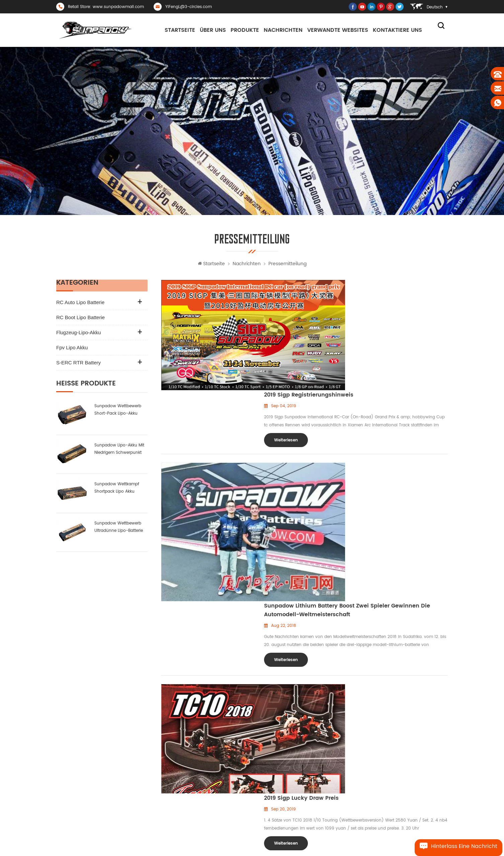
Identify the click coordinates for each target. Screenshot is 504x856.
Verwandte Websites (338, 30)
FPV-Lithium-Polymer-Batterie (286, 780)
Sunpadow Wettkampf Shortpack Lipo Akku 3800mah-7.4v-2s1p (117, 490)
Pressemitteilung (287, 266)
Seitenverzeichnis (198, 803)
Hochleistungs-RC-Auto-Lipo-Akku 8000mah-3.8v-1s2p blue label (405, 757)
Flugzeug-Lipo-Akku (78, 334)
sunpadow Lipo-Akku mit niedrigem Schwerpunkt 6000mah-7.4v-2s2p (119, 451)
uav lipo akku (270, 791)
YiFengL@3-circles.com (189, 7)
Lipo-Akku (266, 757)
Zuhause (190, 746)
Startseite (180, 30)
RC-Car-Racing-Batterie (280, 746)
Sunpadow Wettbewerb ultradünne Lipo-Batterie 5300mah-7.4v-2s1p (119, 529)
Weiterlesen (286, 331)
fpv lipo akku (72, 349)
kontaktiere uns (397, 30)
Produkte (245, 30)
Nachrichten (283, 30)
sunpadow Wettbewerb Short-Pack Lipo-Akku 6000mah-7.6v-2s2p (118, 412)
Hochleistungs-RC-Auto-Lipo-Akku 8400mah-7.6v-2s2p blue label (405, 746)
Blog (186, 814)
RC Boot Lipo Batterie (80, 319)
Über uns (213, 30)
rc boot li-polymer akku (280, 768)
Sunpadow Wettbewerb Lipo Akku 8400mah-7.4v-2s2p (405, 780)
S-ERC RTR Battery (78, 365)
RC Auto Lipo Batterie (80, 304)
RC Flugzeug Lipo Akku (278, 803)
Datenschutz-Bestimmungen (210, 768)
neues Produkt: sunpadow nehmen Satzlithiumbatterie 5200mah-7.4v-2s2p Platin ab (405, 735)
